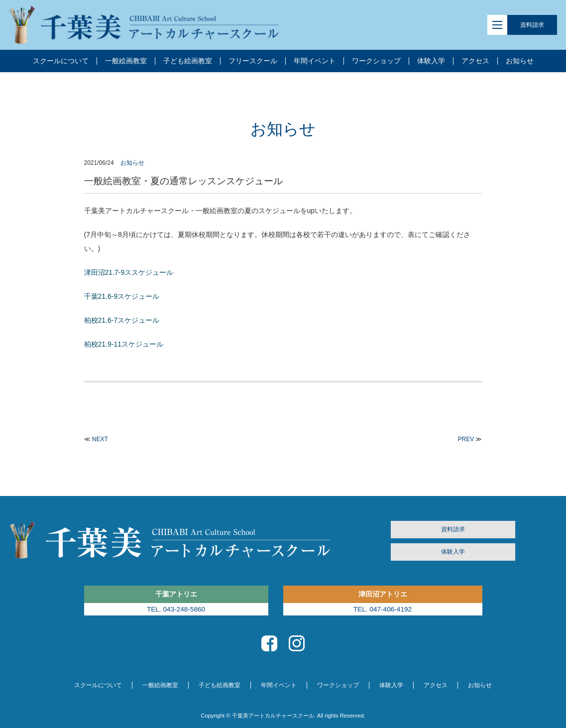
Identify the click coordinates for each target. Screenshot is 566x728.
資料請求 (532, 25)
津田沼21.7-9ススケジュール (129, 272)
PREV (466, 439)
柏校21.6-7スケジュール (122, 320)
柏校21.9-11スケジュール (124, 344)
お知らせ (132, 163)
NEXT (100, 439)
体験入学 (453, 552)
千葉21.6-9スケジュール (122, 296)
